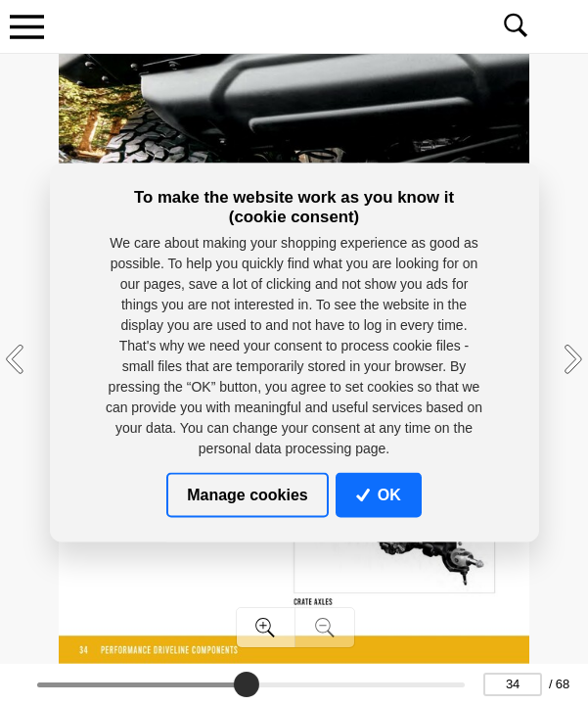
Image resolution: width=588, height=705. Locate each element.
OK (379, 494)
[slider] (246, 684)
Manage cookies (248, 494)
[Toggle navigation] (26, 26)
